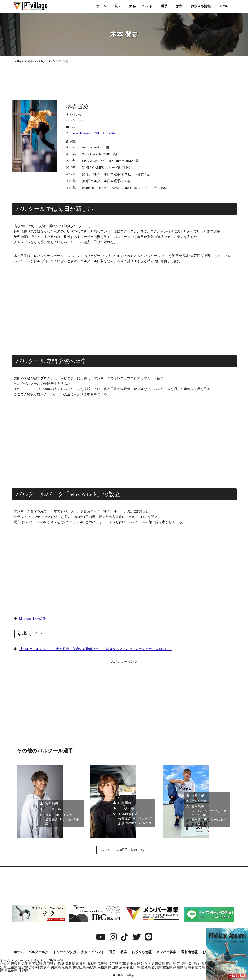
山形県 (59, 964)
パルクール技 (38, 952)
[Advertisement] (124, 81)
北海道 (5, 964)
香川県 (157, 967)
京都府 (34, 967)
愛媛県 (167, 967)
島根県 (102, 967)
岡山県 (113, 967)
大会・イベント (141, 6)
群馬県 (102, 964)
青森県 (16, 964)
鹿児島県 (11, 971)
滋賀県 (23, 967)
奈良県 (67, 967)
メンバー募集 (166, 952)
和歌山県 (79, 967)
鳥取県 (92, 967)
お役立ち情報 (201, 6)
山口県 (135, 967)
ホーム (101, 6)
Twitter (112, 133)
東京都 (135, 964)
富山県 (171, 964)
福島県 (70, 964)
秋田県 (48, 964)
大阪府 (45, 967)
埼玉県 (113, 964)
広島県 (124, 967)
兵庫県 (56, 967)
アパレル (226, 6)
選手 (164, 6)
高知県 (178, 967)
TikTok (100, 133)
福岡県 (189, 967)
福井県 (192, 964)
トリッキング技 (65, 952)
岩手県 (27, 964)
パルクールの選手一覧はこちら (124, 850)
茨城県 (81, 964)
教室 (179, 6)
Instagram (87, 133)
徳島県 (146, 967)
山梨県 (203, 964)
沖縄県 (23, 971)
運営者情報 (189, 952)
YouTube (72, 133)
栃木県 (92, 964)
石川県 (182, 964)
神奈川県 (147, 964)
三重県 (12, 967)
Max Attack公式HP (32, 619)
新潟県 (160, 964)
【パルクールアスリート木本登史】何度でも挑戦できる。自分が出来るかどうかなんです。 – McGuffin (96, 649)
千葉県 (124, 964)
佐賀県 (200, 967)
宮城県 (37, 964)
